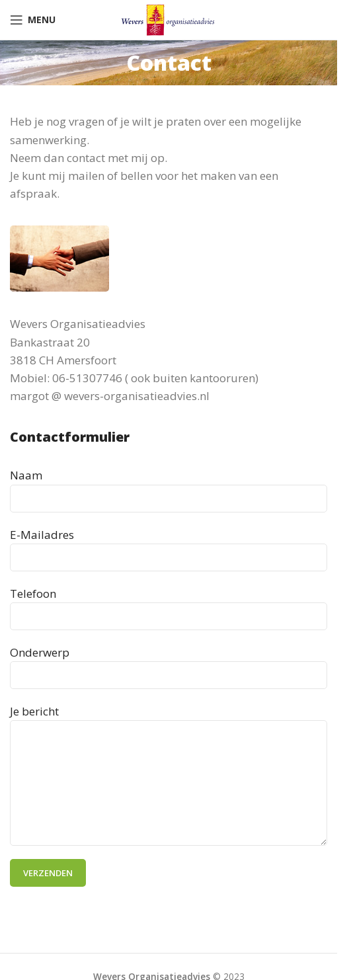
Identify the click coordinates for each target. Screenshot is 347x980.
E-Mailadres (169, 546)
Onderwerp (169, 663)
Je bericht (169, 747)
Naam (169, 486)
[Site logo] (169, 19)
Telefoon (169, 604)
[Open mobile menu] (33, 20)
